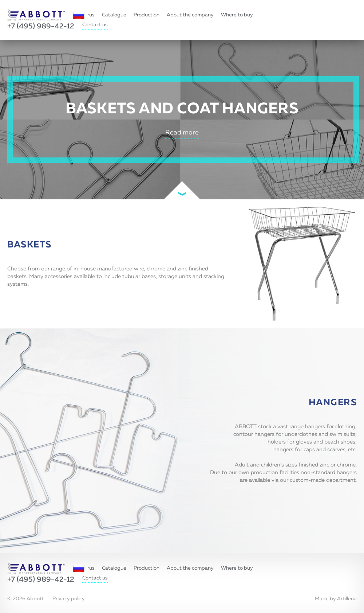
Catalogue (114, 15)
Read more (182, 133)
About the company (190, 15)
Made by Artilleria (336, 599)
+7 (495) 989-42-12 (41, 26)
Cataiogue (114, 568)
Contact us (95, 25)
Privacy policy (69, 599)
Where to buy (237, 15)
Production (147, 15)
